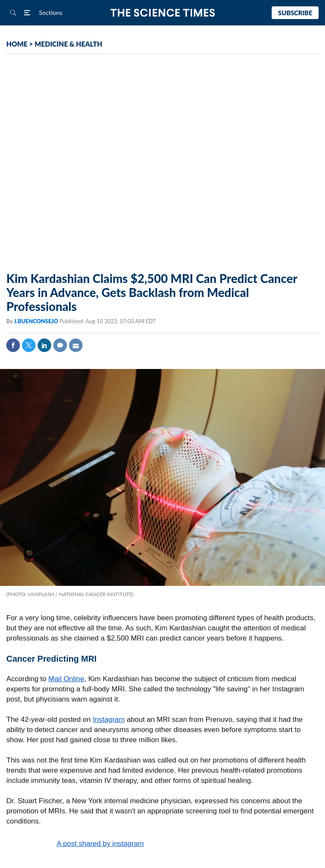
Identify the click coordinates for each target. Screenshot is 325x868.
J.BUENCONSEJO (37, 321)
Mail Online (66, 679)
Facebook (13, 345)
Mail (76, 345)
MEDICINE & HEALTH (69, 44)
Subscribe (295, 13)
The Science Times (163, 13)
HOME (17, 44)
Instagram (109, 720)
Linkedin (44, 345)
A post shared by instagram (100, 844)
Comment (60, 345)
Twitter (29, 345)
